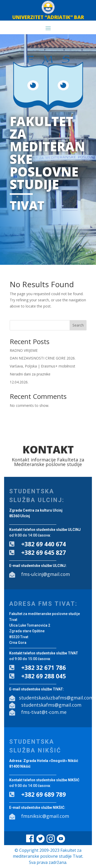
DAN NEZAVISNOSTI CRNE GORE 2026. (43, 358)
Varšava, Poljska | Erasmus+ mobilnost (42, 366)
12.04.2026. (19, 382)
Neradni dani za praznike (30, 374)
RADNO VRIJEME (24, 350)
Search (78, 325)
